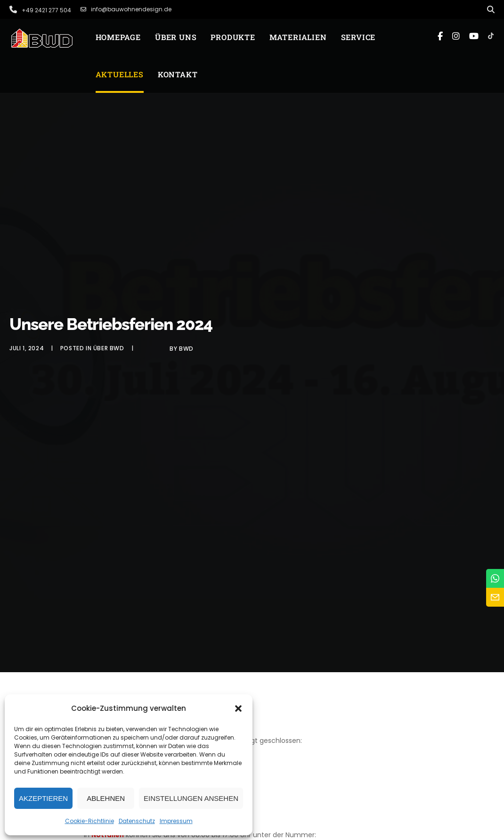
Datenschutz (137, 821)
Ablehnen (106, 798)
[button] (238, 708)
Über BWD (109, 348)
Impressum (176, 821)
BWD (186, 349)
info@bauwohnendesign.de (126, 9)
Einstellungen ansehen (191, 798)
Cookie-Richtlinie (89, 821)
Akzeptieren (43, 798)
